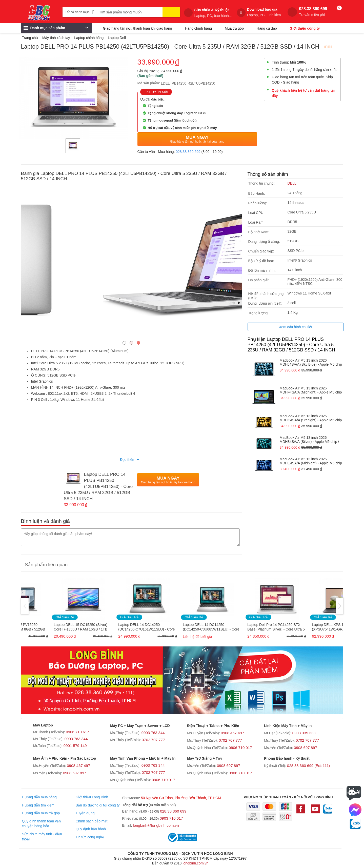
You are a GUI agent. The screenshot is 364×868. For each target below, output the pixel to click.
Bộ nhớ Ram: (259, 232)
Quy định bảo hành (91, 829)
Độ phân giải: (259, 280)
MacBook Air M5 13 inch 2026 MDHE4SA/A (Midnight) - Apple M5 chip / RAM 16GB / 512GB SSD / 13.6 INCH (311, 461)
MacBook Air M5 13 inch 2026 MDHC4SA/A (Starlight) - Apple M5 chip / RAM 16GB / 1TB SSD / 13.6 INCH (311, 418)
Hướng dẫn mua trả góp (41, 813)
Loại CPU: (256, 213)
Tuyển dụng (85, 813)
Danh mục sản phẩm (56, 29)
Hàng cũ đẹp (267, 28)
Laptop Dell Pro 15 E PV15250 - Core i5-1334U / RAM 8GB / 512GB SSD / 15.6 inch (52, 627)
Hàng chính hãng (198, 28)
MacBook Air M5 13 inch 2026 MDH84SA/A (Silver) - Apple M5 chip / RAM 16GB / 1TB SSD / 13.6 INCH (309, 440)
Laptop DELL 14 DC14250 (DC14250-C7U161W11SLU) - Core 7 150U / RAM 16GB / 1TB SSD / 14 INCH (181, 627)
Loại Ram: (256, 222)
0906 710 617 (77, 732)
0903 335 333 (304, 733)
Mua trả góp (234, 28)
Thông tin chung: (261, 183)
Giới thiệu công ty (305, 28)
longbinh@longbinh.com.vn (156, 825)
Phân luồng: (258, 203)
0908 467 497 (232, 733)
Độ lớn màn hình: (262, 270)
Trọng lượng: (259, 313)
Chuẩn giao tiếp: (261, 251)
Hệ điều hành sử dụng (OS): (266, 296)
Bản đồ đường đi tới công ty (98, 805)
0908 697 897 (306, 748)
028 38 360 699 (308, 766)
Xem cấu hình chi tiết (296, 327)
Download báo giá (266, 12)
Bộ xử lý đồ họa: (261, 261)
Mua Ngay (197, 139)
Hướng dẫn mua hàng (39, 797)
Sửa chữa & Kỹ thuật (213, 13)
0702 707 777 (153, 740)
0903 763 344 (76, 739)
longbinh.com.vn (195, 863)
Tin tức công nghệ (90, 837)
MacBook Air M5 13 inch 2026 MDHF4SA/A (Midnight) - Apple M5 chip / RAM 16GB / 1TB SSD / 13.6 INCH (311, 391)
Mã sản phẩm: (149, 83)
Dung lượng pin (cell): (265, 303)
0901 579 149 (75, 746)
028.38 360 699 (313, 12)
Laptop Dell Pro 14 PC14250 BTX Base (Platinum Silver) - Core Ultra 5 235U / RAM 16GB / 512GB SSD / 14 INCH (311, 627)
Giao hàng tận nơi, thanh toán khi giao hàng (138, 28)
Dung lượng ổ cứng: (264, 242)
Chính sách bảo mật (92, 821)
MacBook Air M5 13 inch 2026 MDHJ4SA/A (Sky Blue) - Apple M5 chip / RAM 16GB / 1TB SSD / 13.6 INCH (311, 363)
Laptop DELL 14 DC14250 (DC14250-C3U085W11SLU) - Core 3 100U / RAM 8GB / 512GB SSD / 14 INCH (246, 627)
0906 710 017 (240, 748)
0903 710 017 (171, 818)
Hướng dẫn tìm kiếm (38, 805)
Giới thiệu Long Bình (92, 797)
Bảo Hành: (257, 193)
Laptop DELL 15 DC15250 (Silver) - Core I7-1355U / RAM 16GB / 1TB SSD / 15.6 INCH (116, 627)
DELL (292, 183)
